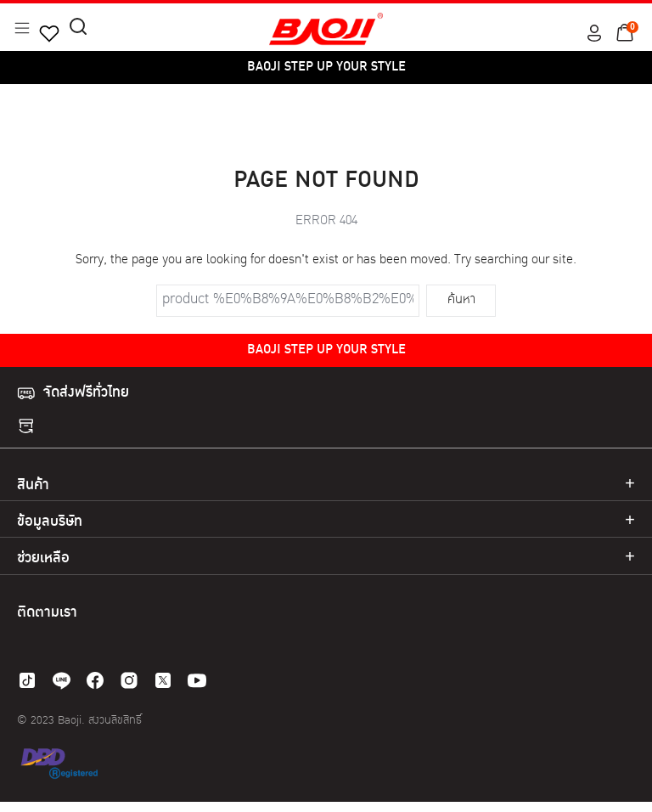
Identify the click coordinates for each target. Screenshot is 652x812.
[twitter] (163, 680)
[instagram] (129, 680)
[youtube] (197, 680)
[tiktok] (27, 680)
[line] (61, 680)
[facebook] (95, 680)
